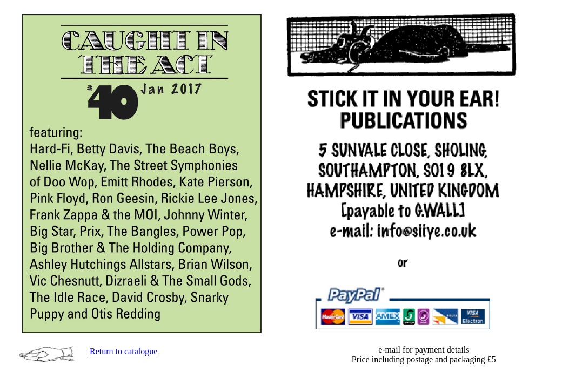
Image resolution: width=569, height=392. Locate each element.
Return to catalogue (123, 351)
